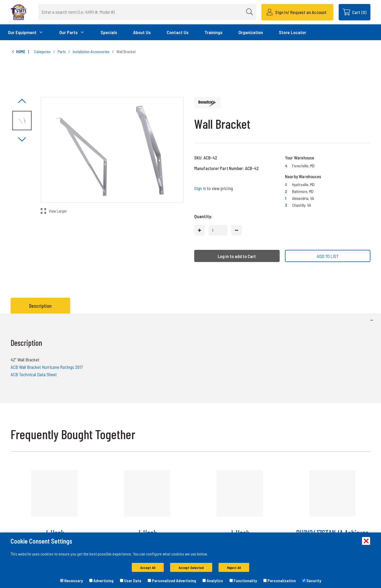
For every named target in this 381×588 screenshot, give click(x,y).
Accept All (148, 568)
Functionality (243, 580)
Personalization (280, 580)
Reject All (234, 568)
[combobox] (147, 12)
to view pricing (214, 188)
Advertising (101, 580)
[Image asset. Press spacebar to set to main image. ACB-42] (22, 121)
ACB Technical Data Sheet (34, 374)
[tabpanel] (190, 358)
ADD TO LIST (328, 256)
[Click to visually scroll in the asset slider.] (22, 101)
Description (40, 306)
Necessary (71, 580)
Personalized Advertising (172, 580)
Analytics (213, 580)
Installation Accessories (91, 52)
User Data (131, 580)
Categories (42, 52)
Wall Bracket (126, 52)
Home (18, 52)
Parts (62, 52)
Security (312, 580)
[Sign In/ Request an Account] (297, 12)
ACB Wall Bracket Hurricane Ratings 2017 (47, 367)
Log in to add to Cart (237, 256)
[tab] (42, 306)
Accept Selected (191, 568)
